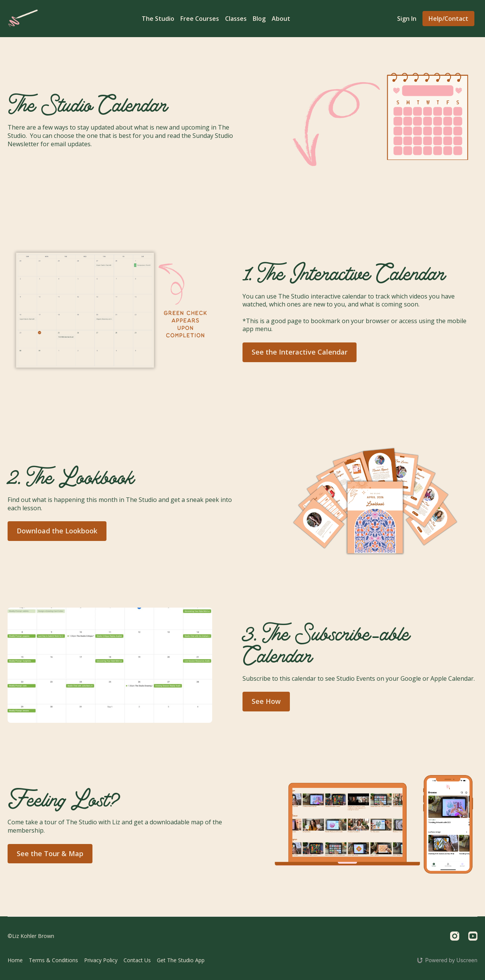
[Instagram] (455, 936)
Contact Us (137, 960)
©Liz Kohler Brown (31, 936)
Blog (259, 19)
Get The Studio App (181, 960)
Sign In (407, 19)
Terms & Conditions (53, 960)
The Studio (158, 19)
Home (15, 960)
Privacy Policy (101, 960)
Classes (236, 19)
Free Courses (200, 19)
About (281, 19)
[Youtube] (473, 936)
